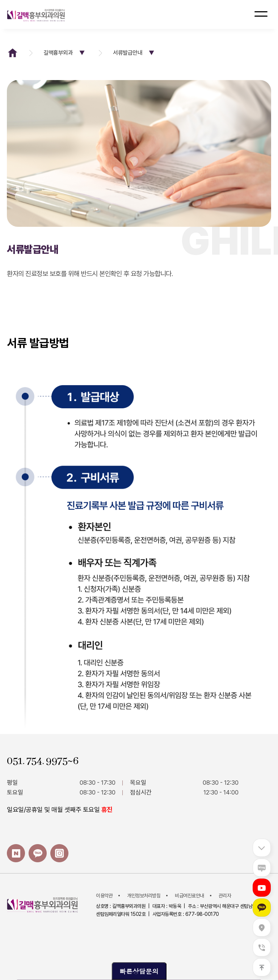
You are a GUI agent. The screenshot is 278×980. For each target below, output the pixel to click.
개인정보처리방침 (144, 896)
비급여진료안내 (189, 896)
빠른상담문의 (139, 971)
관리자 (225, 896)
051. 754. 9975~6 (43, 761)
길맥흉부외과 (66, 53)
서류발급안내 (135, 53)
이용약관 (104, 896)
